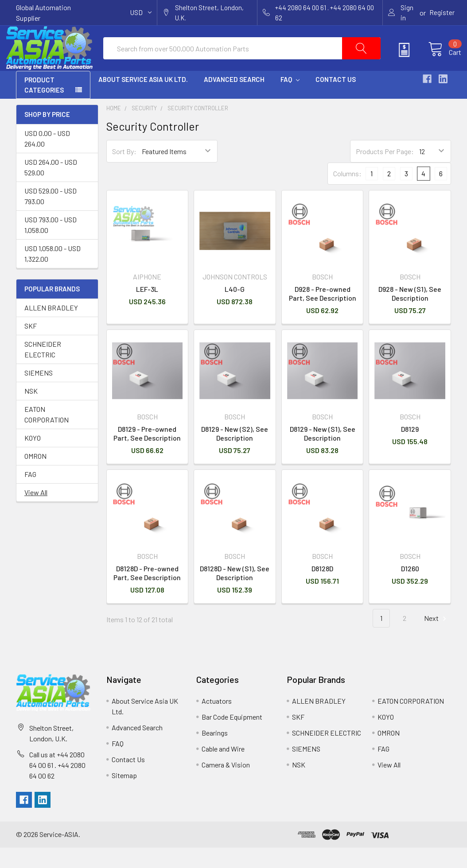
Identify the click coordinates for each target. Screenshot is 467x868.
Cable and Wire (223, 769)
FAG (30, 494)
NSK (31, 411)
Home (114, 128)
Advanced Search (234, 100)
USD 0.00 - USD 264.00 (47, 159)
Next (436, 639)
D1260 (410, 589)
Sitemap (124, 796)
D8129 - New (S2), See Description (235, 454)
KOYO (33, 458)
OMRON (35, 476)
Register (442, 12)
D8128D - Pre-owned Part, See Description (147, 593)
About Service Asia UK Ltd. (143, 100)
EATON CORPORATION (47, 435)
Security (144, 128)
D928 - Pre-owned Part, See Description (323, 314)
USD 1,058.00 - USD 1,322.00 (53, 274)
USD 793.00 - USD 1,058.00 (51, 245)
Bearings (215, 753)
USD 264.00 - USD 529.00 (51, 188)
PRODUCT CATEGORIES (44, 105)
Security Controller (198, 128)
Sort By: (124, 172)
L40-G (235, 309)
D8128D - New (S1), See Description (235, 593)
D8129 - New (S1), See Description (323, 454)
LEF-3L (147, 309)
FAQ (290, 100)
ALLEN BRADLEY (51, 328)
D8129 (410, 449)
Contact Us (336, 100)
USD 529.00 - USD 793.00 (51, 216)
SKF (31, 346)
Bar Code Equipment (232, 737)
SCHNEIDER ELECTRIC (43, 370)
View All (36, 513)
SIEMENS (39, 393)
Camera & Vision (226, 785)
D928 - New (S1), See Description (410, 314)
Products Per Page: (385, 172)
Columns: (347, 194)
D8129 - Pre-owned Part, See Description (147, 454)
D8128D (322, 589)
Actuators (217, 721)
